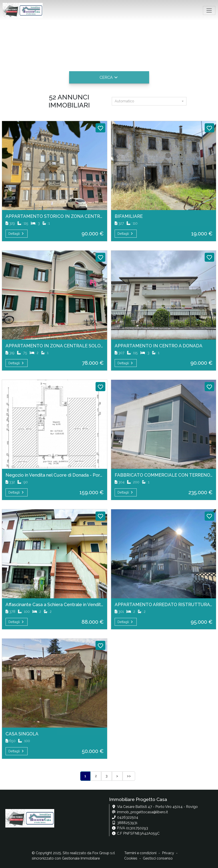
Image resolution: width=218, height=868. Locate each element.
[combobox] (149, 101)
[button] (109, 77)
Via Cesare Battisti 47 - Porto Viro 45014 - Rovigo (157, 807)
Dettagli (17, 234)
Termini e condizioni (140, 853)
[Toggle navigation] (209, 10)
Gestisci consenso (158, 858)
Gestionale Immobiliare (81, 858)
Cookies (131, 858)
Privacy (168, 853)
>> (129, 776)
